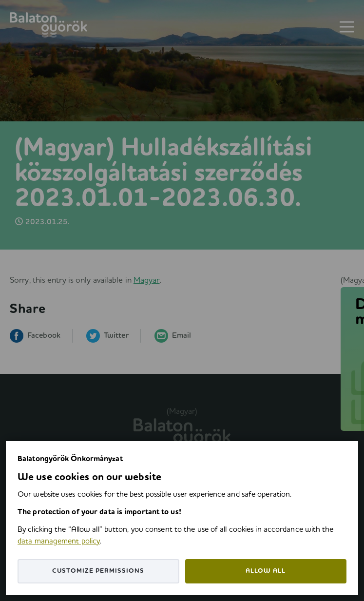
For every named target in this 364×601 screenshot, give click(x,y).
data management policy (59, 542)
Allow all (266, 571)
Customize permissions (98, 571)
